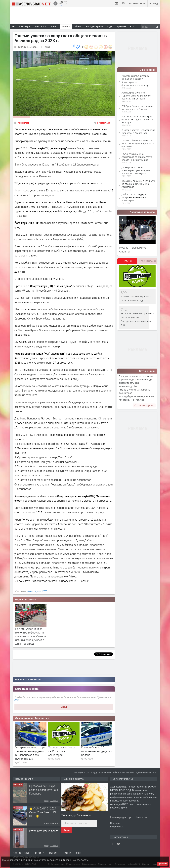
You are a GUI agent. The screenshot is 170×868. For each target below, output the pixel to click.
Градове (122, 26)
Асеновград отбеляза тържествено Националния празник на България (136, 96)
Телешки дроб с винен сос (77, 815)
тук (17, 700)
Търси (67, 830)
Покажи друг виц (144, 405)
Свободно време (94, 26)
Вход (64, 707)
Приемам (162, 864)
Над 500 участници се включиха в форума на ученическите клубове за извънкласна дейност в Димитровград (31, 636)
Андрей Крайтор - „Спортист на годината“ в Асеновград (138, 131)
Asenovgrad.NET (37, 591)
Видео (53, 853)
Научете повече (80, 860)
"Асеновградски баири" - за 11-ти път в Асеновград (63, 751)
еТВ (79, 853)
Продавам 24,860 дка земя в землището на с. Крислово (44, 790)
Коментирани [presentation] (147, 261)
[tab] (127, 262)
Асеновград (24, 123)
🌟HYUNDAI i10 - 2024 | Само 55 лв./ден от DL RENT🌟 (43, 812)
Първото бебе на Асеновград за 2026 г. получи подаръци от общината (138, 143)
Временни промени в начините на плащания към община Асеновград (138, 184)
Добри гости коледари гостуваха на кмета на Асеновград (134, 197)
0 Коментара (104, 123)
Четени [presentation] (127, 261)
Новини (66, 26)
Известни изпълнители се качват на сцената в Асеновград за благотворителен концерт (136, 80)
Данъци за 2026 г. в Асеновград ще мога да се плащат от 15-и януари (136, 170)
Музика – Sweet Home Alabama (133, 249)
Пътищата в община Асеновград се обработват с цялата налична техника (137, 157)
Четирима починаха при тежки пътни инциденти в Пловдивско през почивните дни (30, 753)
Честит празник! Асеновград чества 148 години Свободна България (137, 119)
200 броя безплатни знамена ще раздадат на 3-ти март (137, 108)
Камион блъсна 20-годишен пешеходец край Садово (97, 751)
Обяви (67, 853)
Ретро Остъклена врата (44, 831)
